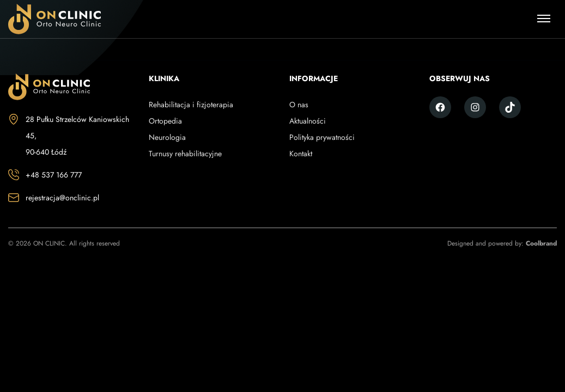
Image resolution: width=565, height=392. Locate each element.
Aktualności (308, 121)
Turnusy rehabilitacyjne (185, 154)
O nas (299, 105)
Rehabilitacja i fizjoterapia (191, 105)
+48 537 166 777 (54, 175)
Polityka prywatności (322, 137)
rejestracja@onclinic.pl (62, 198)
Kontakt (301, 154)
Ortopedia (165, 121)
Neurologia (167, 137)
